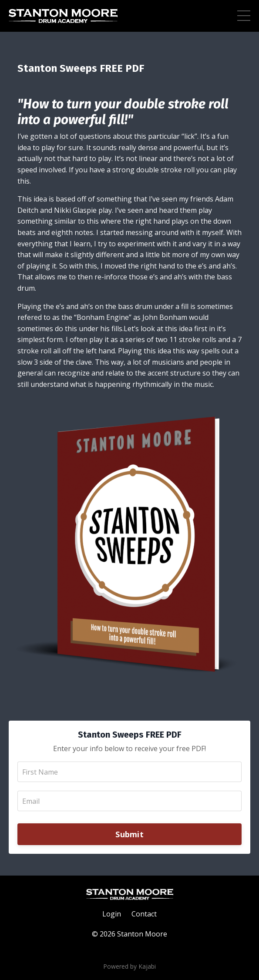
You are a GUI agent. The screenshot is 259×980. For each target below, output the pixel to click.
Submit (129, 834)
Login (112, 914)
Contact (144, 914)
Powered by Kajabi (129, 966)
